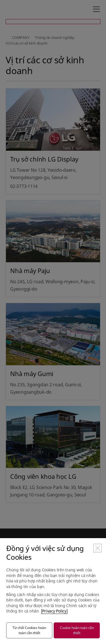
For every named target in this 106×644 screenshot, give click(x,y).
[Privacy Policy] (54, 611)
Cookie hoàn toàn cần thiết (77, 630)
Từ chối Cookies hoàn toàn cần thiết (29, 630)
